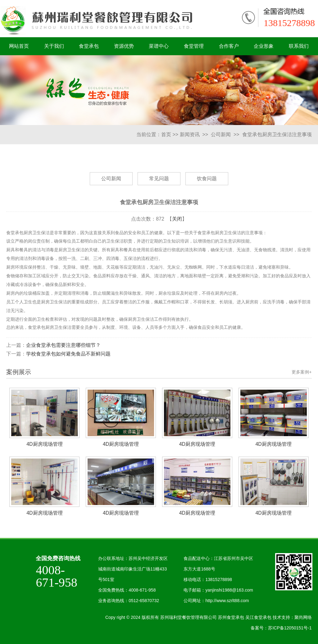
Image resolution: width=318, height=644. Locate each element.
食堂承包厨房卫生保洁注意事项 (277, 134)
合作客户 (229, 46)
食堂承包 (89, 46)
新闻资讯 (190, 134)
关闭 (177, 219)
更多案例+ (302, 372)
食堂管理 (194, 46)
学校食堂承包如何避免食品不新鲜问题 (68, 354)
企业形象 (264, 46)
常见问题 (159, 179)
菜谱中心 (159, 46)
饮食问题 (207, 179)
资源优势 (124, 46)
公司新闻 (221, 134)
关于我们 (54, 46)
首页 (166, 134)
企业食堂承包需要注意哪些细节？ (63, 345)
